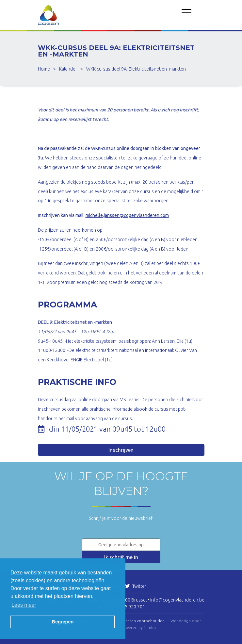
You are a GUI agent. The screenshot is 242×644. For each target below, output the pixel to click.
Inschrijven (121, 450)
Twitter (136, 586)
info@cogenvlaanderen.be (177, 600)
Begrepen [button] (63, 622)
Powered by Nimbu (138, 627)
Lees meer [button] (24, 605)
